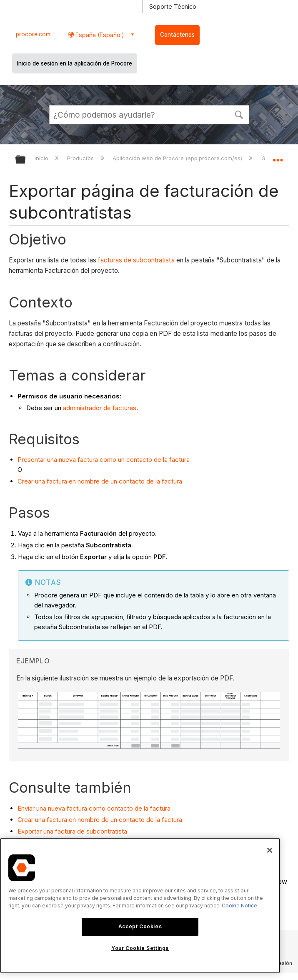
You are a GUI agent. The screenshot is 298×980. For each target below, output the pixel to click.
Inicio (42, 158)
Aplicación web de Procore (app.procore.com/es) (178, 158)
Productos (81, 158)
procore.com (33, 34)
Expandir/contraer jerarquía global (26, 160)
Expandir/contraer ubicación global (278, 157)
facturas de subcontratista (136, 260)
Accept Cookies (140, 926)
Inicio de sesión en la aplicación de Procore (75, 63)
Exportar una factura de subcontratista (72, 831)
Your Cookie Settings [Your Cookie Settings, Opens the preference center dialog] (140, 948)
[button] (239, 114)
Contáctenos (177, 35)
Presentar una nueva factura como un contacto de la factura (104, 460)
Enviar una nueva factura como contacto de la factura (94, 808)
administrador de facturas (100, 408)
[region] (140, 906)
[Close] (270, 850)
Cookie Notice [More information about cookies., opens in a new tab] (239, 906)
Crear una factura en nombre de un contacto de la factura (100, 481)
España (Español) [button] (99, 35)
